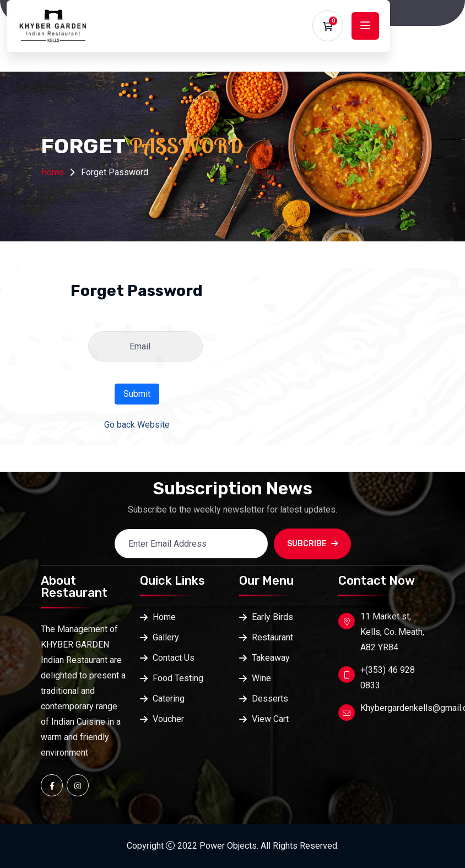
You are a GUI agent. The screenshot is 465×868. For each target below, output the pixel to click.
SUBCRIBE (312, 544)
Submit (137, 394)
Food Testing (178, 678)
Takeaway (271, 658)
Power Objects (228, 846)
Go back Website (137, 425)
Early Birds (272, 617)
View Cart (270, 719)
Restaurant (272, 637)
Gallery (166, 637)
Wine (261, 678)
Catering (169, 699)
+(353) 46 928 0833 (388, 678)
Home (52, 172)
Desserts (270, 699)
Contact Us (174, 658)
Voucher (168, 719)
